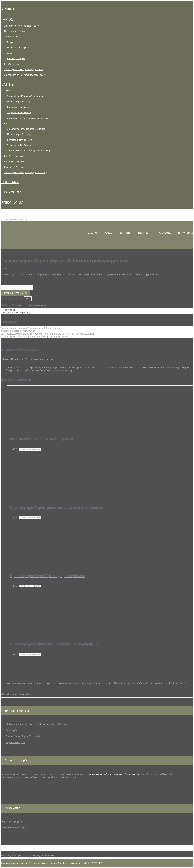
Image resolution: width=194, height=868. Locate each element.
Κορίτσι (8, 123)
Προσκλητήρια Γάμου (14, 31)
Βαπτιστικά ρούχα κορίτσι (20, 140)
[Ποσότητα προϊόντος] (17, 288)
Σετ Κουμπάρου (12, 37)
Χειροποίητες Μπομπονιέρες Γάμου (22, 26)
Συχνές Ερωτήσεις (16, 742)
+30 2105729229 (92, 863)
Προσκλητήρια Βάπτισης (19, 102)
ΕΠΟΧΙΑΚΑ (10, 182)
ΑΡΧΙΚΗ (8, 9)
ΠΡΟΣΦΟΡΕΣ (12, 192)
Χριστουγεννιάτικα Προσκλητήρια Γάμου (24, 69)
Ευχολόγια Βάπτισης (14, 156)
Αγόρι (7, 91)
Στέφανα (11, 42)
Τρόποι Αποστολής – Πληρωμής (23, 736)
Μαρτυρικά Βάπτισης (14, 167)
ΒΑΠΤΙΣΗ (9, 84)
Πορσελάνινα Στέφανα (18, 48)
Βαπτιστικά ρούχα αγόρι (19, 107)
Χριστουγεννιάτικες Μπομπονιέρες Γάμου (24, 75)
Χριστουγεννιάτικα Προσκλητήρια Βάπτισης (28, 118)
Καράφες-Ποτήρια (16, 59)
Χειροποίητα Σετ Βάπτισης (20, 113)
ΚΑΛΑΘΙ (22, 219)
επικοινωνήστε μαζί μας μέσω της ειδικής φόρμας (113, 774)
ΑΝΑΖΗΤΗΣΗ (9, 219)
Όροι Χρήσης (13, 730)
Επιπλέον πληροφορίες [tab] (16, 313)
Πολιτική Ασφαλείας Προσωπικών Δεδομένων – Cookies (36, 724)
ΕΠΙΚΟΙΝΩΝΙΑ (12, 203)
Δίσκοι (11, 53)
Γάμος (19, 305)
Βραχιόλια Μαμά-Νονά (15, 162)
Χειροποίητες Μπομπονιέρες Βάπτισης (26, 96)
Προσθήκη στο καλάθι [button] (30, 449)
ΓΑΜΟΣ (7, 19)
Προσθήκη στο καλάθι (16, 293)
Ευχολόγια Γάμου (12, 64)
